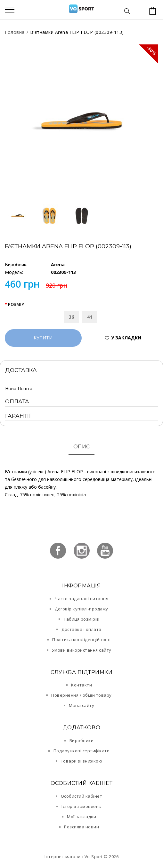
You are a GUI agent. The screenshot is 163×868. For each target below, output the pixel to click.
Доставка (21, 370)
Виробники (82, 740)
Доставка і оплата (81, 629)
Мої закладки (81, 817)
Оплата (17, 401)
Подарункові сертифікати (82, 751)
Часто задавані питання (81, 599)
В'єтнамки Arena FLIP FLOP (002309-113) (77, 32)
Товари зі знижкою (82, 761)
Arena (58, 264)
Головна (15, 32)
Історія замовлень (81, 806)
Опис (81, 447)
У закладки (126, 338)
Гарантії (18, 416)
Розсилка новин (81, 827)
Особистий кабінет (82, 796)
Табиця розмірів (81, 619)
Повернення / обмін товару (81, 695)
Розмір (16, 304)
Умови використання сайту (82, 650)
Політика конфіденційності (81, 639)
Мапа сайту (81, 705)
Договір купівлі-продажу (81, 609)
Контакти (81, 685)
